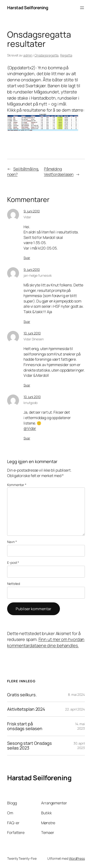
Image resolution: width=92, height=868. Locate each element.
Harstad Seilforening (28, 8)
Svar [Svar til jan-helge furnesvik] (27, 322)
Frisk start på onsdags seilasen (25, 726)
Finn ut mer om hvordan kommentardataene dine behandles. (46, 642)
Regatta (66, 55)
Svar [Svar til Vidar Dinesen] (27, 385)
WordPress (77, 858)
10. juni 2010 (32, 333)
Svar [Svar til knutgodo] (27, 438)
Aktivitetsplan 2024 (26, 709)
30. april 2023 (79, 746)
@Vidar (30, 428)
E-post (13, 563)
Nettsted (14, 584)
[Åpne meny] (82, 8)
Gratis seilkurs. (22, 695)
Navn (12, 542)
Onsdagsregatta (47, 55)
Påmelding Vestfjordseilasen (59, 172)
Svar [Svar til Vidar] (27, 258)
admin (28, 55)
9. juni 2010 (32, 211)
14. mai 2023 (80, 726)
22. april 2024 (75, 709)
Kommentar (17, 485)
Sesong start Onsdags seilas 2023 (29, 746)
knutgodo (31, 403)
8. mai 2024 (76, 695)
